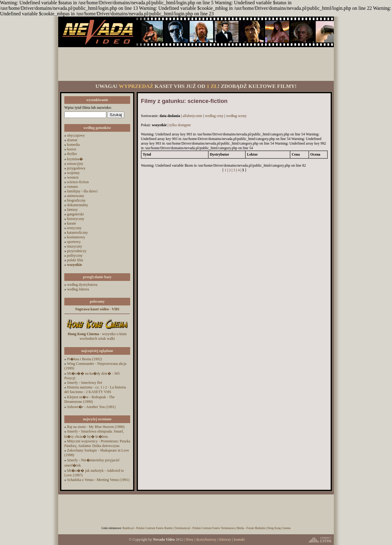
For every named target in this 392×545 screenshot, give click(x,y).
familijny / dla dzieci (82, 191)
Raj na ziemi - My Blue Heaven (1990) (96, 427)
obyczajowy (76, 135)
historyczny (76, 219)
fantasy (72, 210)
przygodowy (76, 168)
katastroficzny (77, 233)
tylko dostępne (180, 125)
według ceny (214, 116)
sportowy (74, 242)
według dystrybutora (82, 285)
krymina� (75, 159)
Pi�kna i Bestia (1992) (85, 359)
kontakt (239, 539)
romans (72, 187)
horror (72, 149)
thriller (72, 154)
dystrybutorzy (206, 539)
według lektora (78, 289)
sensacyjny (75, 164)
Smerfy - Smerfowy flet (85, 383)
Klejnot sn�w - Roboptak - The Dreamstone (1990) (89, 399)
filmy (190, 539)
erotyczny (74, 228)
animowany (76, 196)
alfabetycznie (192, 116)
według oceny (236, 116)
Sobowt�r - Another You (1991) (91, 407)
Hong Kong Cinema (279, 528)
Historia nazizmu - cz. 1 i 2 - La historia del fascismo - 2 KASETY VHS (95, 390)
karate (72, 223)
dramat (72, 140)
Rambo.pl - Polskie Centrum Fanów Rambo (148, 528)
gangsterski (75, 214)
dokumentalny (78, 205)
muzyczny (75, 246)
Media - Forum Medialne (251, 528)
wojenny (73, 173)
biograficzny (76, 200)
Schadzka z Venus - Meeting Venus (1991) (98, 480)
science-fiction (78, 182)
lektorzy (225, 539)
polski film (75, 260)
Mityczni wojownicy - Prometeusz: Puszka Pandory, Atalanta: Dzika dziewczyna (97, 443)
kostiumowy (76, 237)
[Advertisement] (196, 64)
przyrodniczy (77, 251)
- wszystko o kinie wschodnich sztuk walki (97, 336)
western (73, 177)
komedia (73, 145)
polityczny (75, 255)
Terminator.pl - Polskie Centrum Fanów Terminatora (205, 528)
